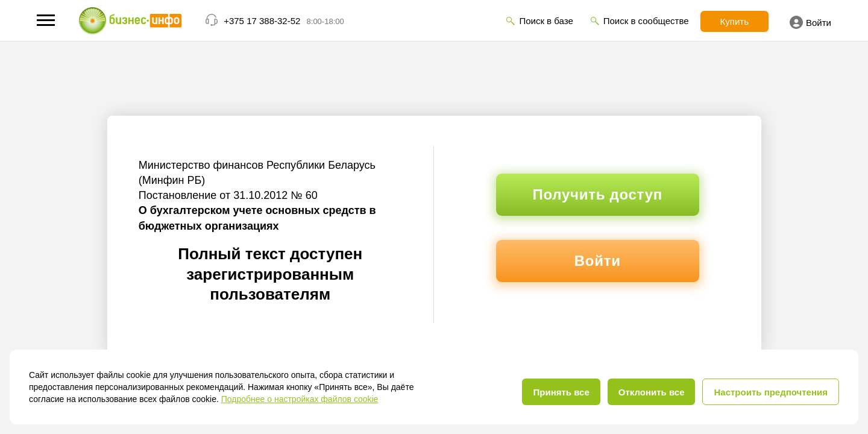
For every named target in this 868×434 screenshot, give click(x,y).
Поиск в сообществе (646, 21)
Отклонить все (652, 392)
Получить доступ (598, 194)
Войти (810, 22)
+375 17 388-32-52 (262, 21)
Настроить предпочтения (771, 392)
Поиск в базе (546, 21)
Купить (734, 21)
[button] (46, 20)
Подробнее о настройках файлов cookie (300, 399)
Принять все (561, 392)
